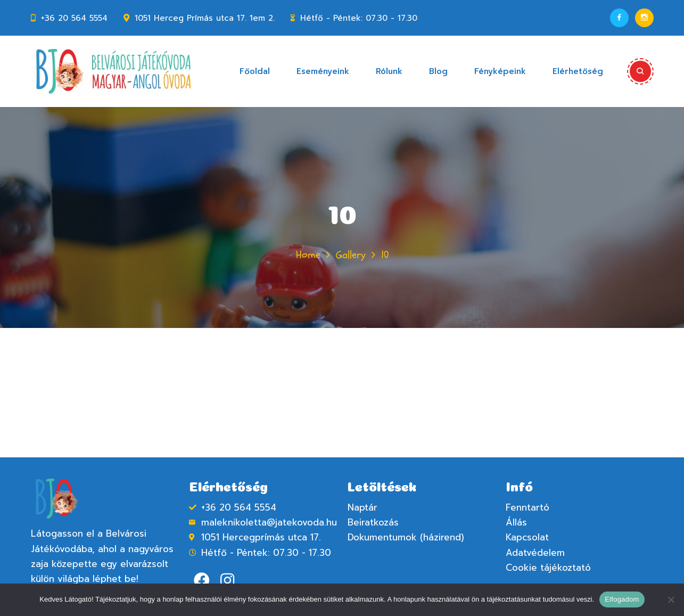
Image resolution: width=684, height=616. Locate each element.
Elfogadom (622, 599)
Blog (438, 71)
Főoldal (255, 71)
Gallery (351, 255)
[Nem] (671, 599)
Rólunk (389, 71)
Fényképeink (500, 71)
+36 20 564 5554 (74, 18)
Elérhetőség (578, 71)
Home (308, 255)
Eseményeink (323, 71)
